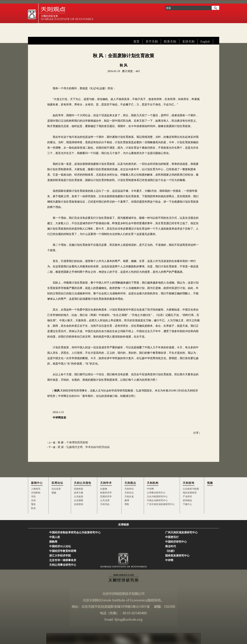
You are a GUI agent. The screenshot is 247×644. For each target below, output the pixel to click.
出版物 (104, 489)
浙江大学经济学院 (60, 556)
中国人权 (55, 537)
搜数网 (53, 542)
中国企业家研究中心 (157, 500)
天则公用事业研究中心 (63, 565)
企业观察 (79, 500)
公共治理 (105, 500)
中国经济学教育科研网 (63, 551)
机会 (33, 508)
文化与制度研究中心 (157, 497)
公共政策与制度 (191, 489)
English (205, 42)
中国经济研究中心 (176, 542)
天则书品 (105, 504)
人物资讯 (36, 489)
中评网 (150, 489)
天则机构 (153, 483)
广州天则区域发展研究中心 (161, 504)
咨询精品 (187, 500)
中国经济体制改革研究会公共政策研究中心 (75, 532)
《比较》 (171, 551)
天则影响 (36, 493)
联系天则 (170, 42)
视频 (54, 493)
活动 (33, 500)
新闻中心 (37, 483)
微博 (127, 500)
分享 (196, 433)
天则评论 (129, 489)
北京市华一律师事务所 (63, 560)
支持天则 (188, 42)
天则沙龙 (129, 497)
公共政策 (79, 497)
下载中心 (187, 504)
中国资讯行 (172, 537)
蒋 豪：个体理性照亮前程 (73, 442)
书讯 (33, 497)
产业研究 (187, 497)
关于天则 (152, 42)
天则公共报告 (83, 483)
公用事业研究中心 (156, 493)
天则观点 (130, 483)
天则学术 (106, 483)
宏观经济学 (106, 497)
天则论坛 (129, 493)
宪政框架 (79, 489)
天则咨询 (189, 483)
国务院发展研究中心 (177, 556)
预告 (33, 504)
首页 (136, 42)
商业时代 (171, 546)
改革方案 (79, 493)
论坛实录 (56, 489)
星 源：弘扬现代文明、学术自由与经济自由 (84, 447)
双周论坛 (57, 483)
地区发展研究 (190, 493)
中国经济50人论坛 (60, 546)
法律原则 (79, 504)
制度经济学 (106, 493)
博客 (127, 504)
